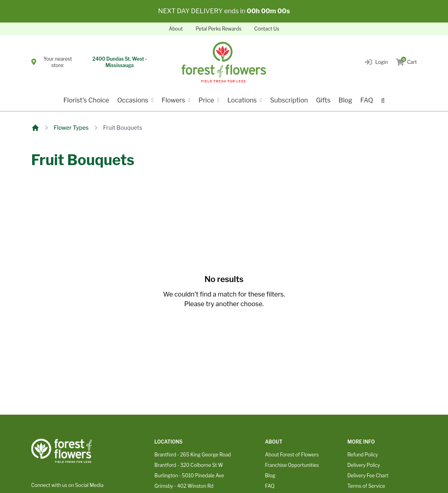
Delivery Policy (363, 465)
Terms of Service (366, 486)
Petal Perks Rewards (219, 29)
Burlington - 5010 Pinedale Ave (189, 476)
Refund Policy (362, 455)
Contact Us (267, 29)
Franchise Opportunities (292, 465)
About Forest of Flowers (292, 455)
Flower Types (71, 128)
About (176, 29)
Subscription (289, 100)
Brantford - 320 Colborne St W (189, 465)
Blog (345, 100)
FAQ (367, 100)
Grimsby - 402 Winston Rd (184, 486)
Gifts (323, 100)
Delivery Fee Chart (368, 476)
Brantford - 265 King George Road (192, 455)
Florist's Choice (86, 100)
